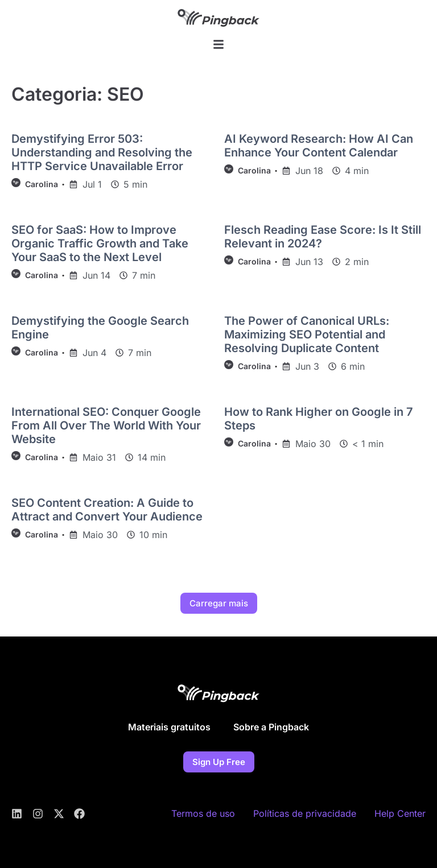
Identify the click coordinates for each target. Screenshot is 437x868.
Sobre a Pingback (271, 727)
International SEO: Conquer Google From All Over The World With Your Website (106, 425)
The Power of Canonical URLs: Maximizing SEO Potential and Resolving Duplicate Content (307, 334)
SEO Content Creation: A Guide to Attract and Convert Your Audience (107, 510)
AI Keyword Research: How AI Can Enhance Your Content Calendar (319, 146)
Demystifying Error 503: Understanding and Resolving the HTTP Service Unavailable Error (102, 152)
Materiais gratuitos (169, 727)
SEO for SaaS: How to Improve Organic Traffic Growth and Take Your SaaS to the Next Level (100, 243)
